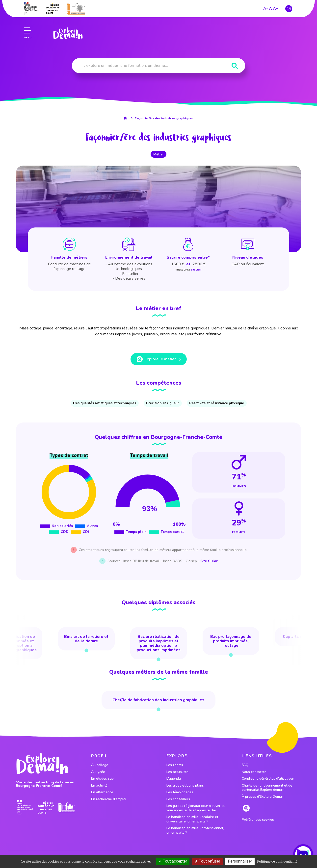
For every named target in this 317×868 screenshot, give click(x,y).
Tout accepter (173, 861)
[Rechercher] (235, 66)
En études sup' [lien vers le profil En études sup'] (103, 779)
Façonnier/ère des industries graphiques (164, 118)
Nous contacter (254, 772)
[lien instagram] (246, 808)
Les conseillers (178, 799)
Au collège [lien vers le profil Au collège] (100, 765)
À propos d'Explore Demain (263, 797)
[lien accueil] (126, 118)
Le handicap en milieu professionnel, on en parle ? (195, 830)
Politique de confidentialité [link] (277, 861)
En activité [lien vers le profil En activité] (99, 786)
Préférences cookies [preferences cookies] (258, 820)
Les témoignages (180, 792)
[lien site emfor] (66, 807)
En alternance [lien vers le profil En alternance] (102, 792)
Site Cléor (196, 270)
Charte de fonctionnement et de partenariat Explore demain (267, 788)
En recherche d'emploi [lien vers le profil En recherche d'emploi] (109, 799)
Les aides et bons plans (185, 786)
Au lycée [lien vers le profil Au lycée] (98, 772)
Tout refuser (207, 861)
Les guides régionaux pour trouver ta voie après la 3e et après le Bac (196, 808)
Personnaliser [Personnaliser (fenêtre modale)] (240, 861)
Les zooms (175, 765)
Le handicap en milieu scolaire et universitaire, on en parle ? (192, 819)
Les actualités (177, 772)
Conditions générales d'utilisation (268, 779)
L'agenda (174, 779)
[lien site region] (46, 807)
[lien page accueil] (67, 27)
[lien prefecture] (25, 807)
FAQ (245, 765)
